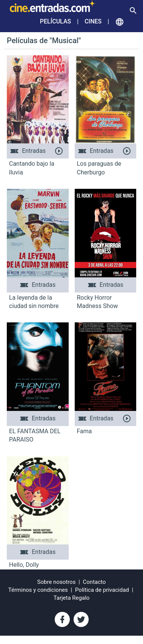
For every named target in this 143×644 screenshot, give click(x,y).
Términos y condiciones (38, 590)
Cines (93, 21)
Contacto (95, 582)
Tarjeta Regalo (72, 598)
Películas (55, 21)
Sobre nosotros (57, 582)
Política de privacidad (102, 590)
